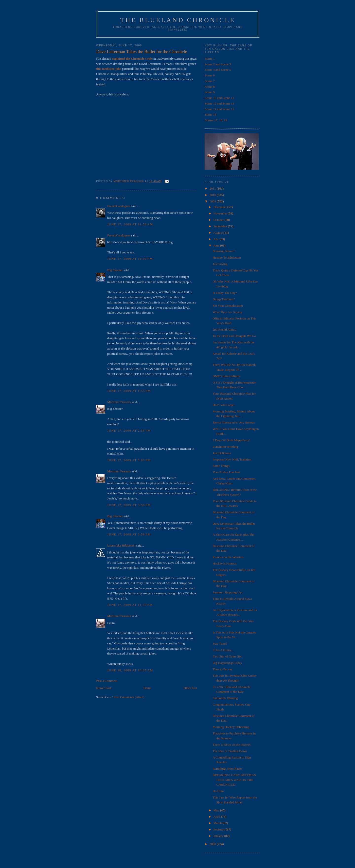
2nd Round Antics (224, 329)
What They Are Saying (227, 312)
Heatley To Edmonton (227, 257)
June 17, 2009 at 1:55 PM (129, 391)
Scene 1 (210, 59)
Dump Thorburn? (224, 299)
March (218, 823)
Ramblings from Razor (227, 769)
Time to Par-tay (222, 669)
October (219, 220)
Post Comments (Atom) (129, 697)
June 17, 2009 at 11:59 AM (130, 224)
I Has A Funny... (223, 650)
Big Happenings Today (227, 663)
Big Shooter (115, 270)
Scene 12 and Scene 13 (219, 103)
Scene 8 (210, 87)
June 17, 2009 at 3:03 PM (129, 460)
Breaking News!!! (224, 251)
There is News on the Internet (231, 745)
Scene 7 (210, 81)
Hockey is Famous (224, 563)
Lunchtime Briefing (225, 447)
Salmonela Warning (225, 698)
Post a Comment (107, 681)
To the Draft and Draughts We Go (234, 336)
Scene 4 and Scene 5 (218, 70)
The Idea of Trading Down (230, 751)
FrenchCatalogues (119, 206)
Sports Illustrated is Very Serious (234, 422)
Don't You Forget (223, 405)
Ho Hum (218, 791)
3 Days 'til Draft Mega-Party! (231, 440)
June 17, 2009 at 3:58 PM (129, 534)
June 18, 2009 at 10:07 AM (130, 670)
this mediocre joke (109, 69)
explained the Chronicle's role (132, 59)
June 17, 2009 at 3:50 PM (129, 505)
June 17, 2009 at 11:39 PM (130, 605)
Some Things (221, 466)
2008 (213, 844)
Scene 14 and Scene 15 (219, 109)
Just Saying (220, 264)
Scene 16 (210, 115)
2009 (213, 201)
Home (147, 688)
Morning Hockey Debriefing (231, 727)
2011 (213, 188)
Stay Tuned (220, 644)
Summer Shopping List (227, 592)
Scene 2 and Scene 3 (218, 64)
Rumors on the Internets (228, 557)
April (217, 817)
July (217, 239)
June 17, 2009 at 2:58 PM (129, 431)
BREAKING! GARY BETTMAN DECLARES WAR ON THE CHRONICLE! (234, 780)
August (219, 233)
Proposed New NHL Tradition (232, 459)
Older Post (190, 688)
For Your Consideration (228, 306)
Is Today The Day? (225, 293)
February (220, 829)
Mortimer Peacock (119, 402)
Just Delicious (222, 453)
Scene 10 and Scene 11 (219, 98)
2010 (213, 195)
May (217, 810)
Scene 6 (210, 75)
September (221, 226)
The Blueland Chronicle (178, 20)
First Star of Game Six (227, 656)
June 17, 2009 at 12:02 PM (130, 259)
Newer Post (104, 688)
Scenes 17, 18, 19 (216, 120)
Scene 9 (210, 92)
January (219, 836)
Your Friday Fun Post (226, 472)
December (221, 207)
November (221, 213)
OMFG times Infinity (226, 376)
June (217, 245)
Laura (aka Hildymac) (121, 545)
